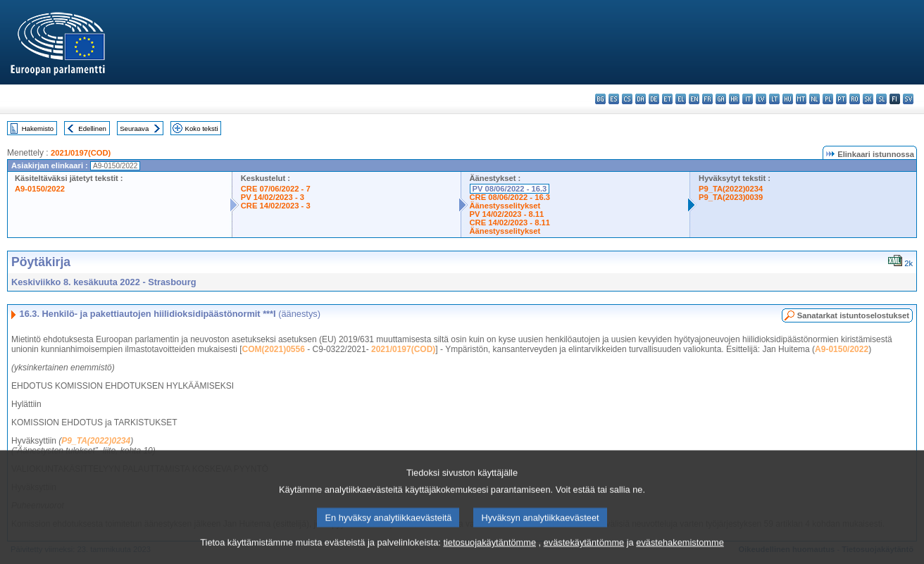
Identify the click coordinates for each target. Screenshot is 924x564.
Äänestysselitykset (505, 206)
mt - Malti (801, 99)
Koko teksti (202, 129)
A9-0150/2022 (40, 189)
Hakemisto (38, 129)
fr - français (707, 99)
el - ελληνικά (681, 99)
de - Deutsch (654, 99)
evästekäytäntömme (584, 552)
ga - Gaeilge (721, 99)
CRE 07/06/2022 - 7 (276, 189)
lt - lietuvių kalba (774, 99)
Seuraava (134, 129)
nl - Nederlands (814, 99)
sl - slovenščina (881, 99)
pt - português (841, 99)
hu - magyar (788, 99)
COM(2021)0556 (274, 349)
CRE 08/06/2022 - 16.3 (510, 197)
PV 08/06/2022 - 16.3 (510, 189)
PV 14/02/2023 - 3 (273, 197)
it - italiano (748, 99)
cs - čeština (627, 99)
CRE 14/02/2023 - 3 (276, 206)
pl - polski (828, 99)
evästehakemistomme (680, 552)
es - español (614, 99)
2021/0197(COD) (81, 153)
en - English (694, 99)
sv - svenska (908, 99)
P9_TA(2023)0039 (731, 197)
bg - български (600, 99)
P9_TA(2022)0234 (731, 189)
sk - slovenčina (868, 99)
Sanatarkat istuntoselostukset (853, 315)
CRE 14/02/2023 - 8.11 (510, 223)
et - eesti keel (667, 99)
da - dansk (641, 99)
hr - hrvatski (734, 99)
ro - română (855, 99)
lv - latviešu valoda (761, 99)
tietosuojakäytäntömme (489, 552)
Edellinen (92, 129)
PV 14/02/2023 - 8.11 (507, 214)
